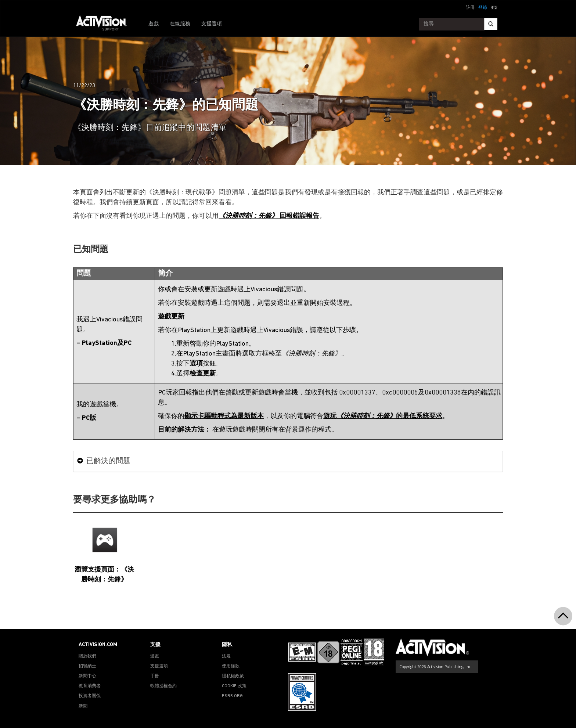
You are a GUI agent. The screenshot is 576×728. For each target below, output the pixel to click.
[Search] (491, 24)
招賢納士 (87, 666)
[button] (494, 7)
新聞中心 (87, 676)
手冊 (155, 676)
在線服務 (180, 24)
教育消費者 (90, 686)
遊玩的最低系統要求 (383, 416)
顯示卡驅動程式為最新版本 (224, 416)
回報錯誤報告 (269, 216)
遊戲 (154, 24)
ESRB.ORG (232, 696)
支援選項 (212, 24)
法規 (226, 656)
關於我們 (87, 656)
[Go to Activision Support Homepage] (105, 24)
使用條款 (231, 666)
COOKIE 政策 (234, 686)
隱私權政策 (233, 676)
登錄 (483, 8)
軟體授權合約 (163, 686)
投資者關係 (90, 696)
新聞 (83, 706)
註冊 (470, 8)
